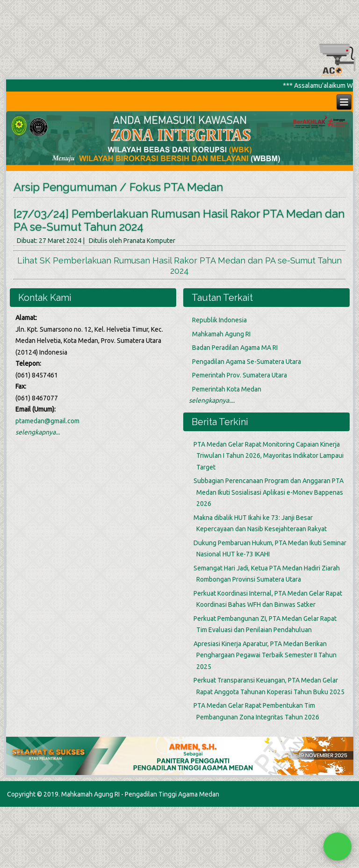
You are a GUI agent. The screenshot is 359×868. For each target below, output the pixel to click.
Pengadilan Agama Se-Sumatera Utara (247, 362)
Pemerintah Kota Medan (227, 389)
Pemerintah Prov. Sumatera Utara (240, 375)
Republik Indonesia (219, 320)
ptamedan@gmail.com (47, 421)
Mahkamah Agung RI (221, 334)
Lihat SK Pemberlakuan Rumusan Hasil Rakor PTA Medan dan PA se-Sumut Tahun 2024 (179, 266)
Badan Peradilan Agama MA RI (235, 348)
